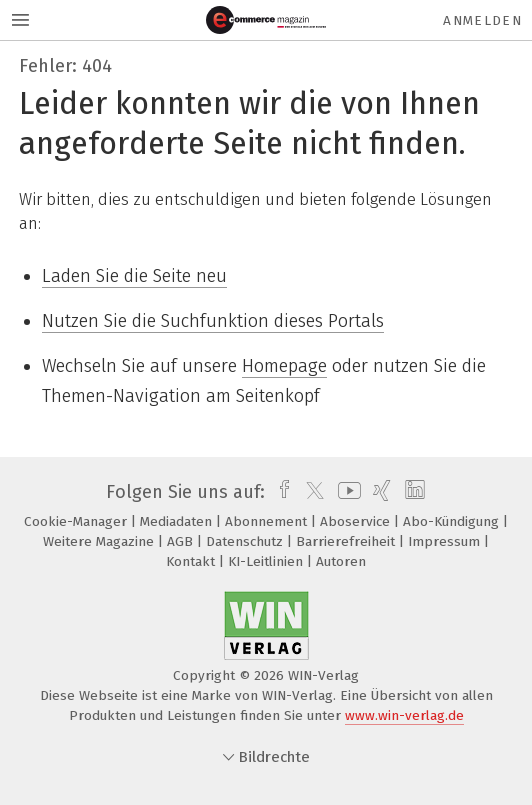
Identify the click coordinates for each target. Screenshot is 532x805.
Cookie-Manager (77, 521)
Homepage (284, 366)
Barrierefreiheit (347, 541)
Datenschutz (246, 541)
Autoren (341, 561)
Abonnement (268, 521)
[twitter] (310, 492)
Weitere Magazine (100, 541)
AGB (182, 541)
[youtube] (346, 492)
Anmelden (482, 20)
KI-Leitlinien (267, 561)
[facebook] (279, 492)
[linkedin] (412, 492)
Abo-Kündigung (453, 521)
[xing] (379, 492)
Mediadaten (178, 521)
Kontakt (192, 561)
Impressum (446, 541)
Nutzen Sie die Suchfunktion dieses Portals (213, 321)
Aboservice (357, 521)
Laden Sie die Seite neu (134, 276)
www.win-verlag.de (404, 715)
